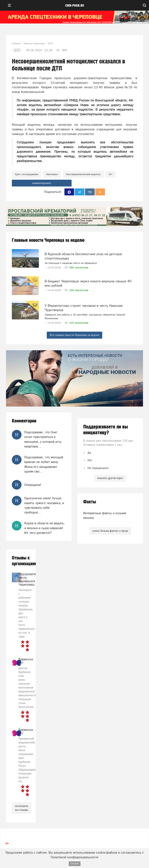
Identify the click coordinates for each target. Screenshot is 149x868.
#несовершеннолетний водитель (83, 174)
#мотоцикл (52, 174)
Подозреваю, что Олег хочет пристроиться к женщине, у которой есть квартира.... (43, 439)
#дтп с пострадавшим (26, 174)
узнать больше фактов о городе (110, 531)
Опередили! (33, 485)
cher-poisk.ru (75, 6)
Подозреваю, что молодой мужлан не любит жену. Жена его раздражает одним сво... (44, 464)
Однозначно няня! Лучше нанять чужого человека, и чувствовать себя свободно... (44, 505)
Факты (90, 502)
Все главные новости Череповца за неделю (75, 335)
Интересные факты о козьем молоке (105, 515)
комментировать (42, 183)
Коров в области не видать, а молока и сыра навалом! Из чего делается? (45, 528)
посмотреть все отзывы (22, 808)
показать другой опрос (110, 478)
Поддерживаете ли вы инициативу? (106, 430)
